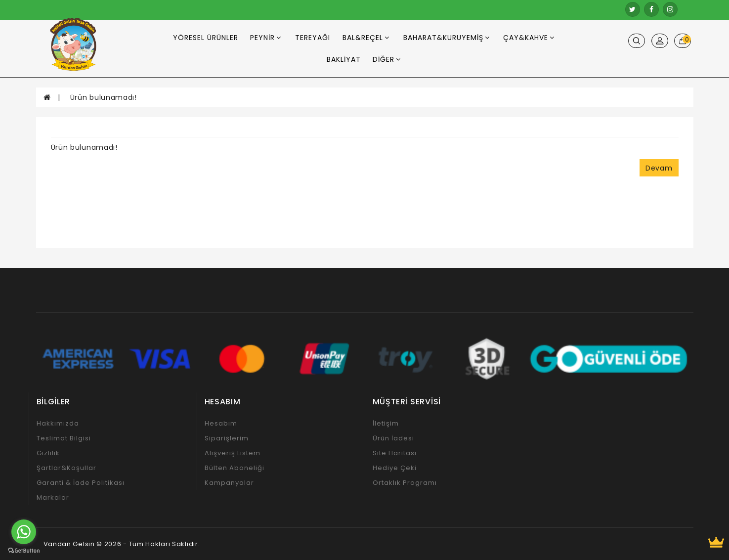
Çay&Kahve (529, 38)
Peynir (266, 38)
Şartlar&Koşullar (66, 468)
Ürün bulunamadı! (104, 97)
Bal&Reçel (366, 38)
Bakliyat (344, 59)
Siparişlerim (227, 438)
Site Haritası (395, 453)
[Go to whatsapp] (24, 532)
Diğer (387, 59)
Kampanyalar (229, 483)
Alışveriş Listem (233, 453)
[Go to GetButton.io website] (24, 550)
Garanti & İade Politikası (81, 483)
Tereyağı (313, 38)
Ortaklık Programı (405, 483)
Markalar (53, 497)
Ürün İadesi (393, 438)
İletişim (386, 423)
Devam (659, 168)
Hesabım (221, 423)
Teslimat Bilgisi (64, 438)
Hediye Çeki (395, 468)
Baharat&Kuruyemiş (447, 38)
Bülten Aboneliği (235, 468)
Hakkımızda (58, 423)
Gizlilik (48, 453)
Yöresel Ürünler (206, 38)
